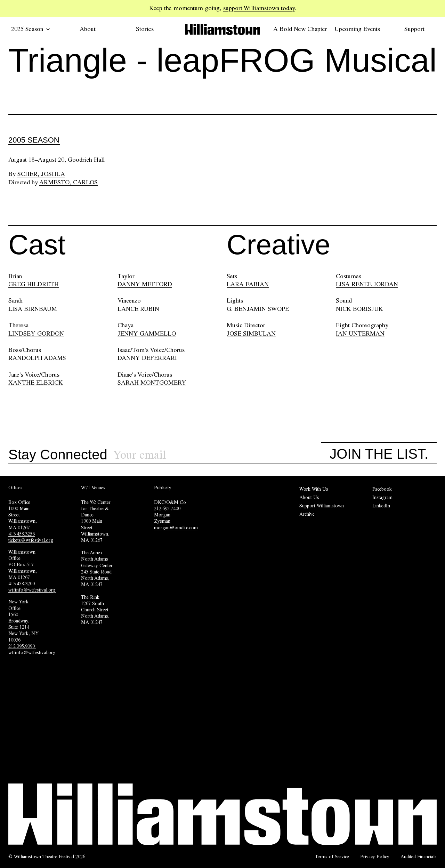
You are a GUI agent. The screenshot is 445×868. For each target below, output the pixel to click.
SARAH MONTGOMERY (152, 383)
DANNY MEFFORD (145, 284)
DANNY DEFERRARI (147, 358)
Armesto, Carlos (68, 182)
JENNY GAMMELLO (147, 333)
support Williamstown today (259, 8)
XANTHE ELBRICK (36, 383)
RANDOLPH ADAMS (37, 358)
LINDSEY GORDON (36, 333)
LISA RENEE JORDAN (367, 284)
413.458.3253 (22, 534)
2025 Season (31, 29)
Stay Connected (58, 455)
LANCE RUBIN (138, 309)
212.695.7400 (167, 508)
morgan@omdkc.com (176, 528)
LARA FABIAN (248, 284)
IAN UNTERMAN (360, 333)
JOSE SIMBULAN (251, 333)
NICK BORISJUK (359, 309)
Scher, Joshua (41, 174)
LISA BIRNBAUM (33, 309)
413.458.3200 (22, 584)
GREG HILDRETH (34, 284)
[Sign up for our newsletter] (217, 455)
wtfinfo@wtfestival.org (32, 590)
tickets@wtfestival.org (31, 540)
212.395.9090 (22, 646)
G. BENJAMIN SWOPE (258, 309)
